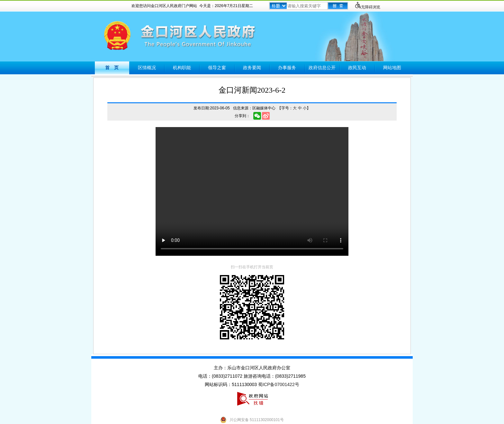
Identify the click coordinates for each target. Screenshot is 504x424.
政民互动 (357, 68)
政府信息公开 (322, 68)
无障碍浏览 (367, 7)
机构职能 (182, 68)
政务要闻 (252, 68)
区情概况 (147, 68)
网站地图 (392, 68)
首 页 (112, 68)
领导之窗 (217, 68)
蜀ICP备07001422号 (279, 384)
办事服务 (287, 68)
